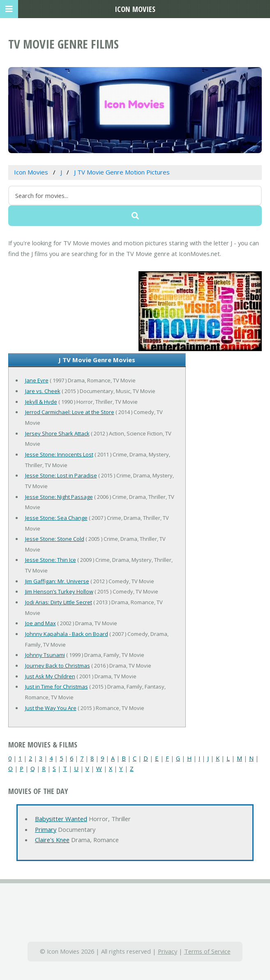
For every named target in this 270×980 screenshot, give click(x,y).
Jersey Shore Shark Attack (57, 433)
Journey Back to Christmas (58, 666)
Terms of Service (207, 951)
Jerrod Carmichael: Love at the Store (70, 412)
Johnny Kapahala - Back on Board (67, 634)
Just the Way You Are (51, 708)
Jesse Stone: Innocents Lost (59, 454)
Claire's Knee (52, 840)
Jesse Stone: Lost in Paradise (61, 475)
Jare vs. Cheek (43, 391)
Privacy (167, 951)
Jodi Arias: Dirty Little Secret (59, 602)
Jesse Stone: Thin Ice (51, 560)
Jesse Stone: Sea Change (56, 518)
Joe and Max (40, 623)
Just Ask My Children (50, 676)
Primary (46, 829)
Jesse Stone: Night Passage (59, 497)
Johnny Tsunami (45, 655)
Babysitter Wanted (61, 819)
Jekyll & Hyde (41, 402)
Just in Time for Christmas (57, 687)
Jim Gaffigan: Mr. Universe (57, 581)
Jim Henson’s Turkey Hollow (59, 591)
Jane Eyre (37, 380)
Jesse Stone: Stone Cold (55, 539)
